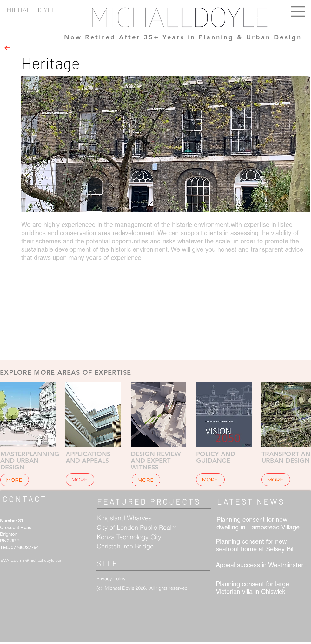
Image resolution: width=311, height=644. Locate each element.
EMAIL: (7, 560)
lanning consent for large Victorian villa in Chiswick (252, 588)
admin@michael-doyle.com (39, 560)
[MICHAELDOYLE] (80, 10)
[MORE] (15, 480)
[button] (298, 11)
